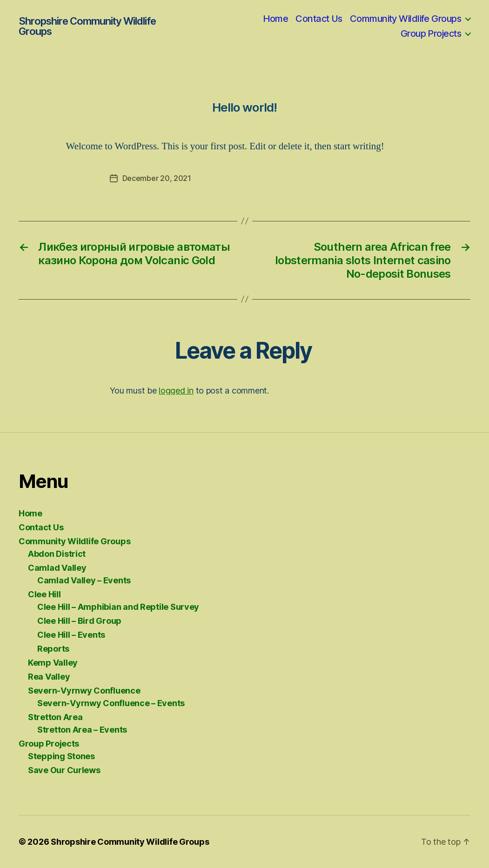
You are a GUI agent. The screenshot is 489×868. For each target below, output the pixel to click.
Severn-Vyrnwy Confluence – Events (111, 703)
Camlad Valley (57, 568)
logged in (176, 391)
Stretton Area (55, 717)
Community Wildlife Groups (405, 19)
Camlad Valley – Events (84, 580)
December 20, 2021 (157, 178)
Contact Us (319, 19)
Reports (53, 649)
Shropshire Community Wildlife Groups (87, 26)
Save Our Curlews (64, 770)
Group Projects (431, 33)
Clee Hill (44, 594)
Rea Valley (49, 677)
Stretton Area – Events (82, 730)
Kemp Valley (53, 663)
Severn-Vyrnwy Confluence (84, 691)
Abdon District (57, 554)
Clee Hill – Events (71, 635)
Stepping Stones (61, 756)
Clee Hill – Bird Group (79, 621)
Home (276, 19)
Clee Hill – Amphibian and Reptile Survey (118, 607)
